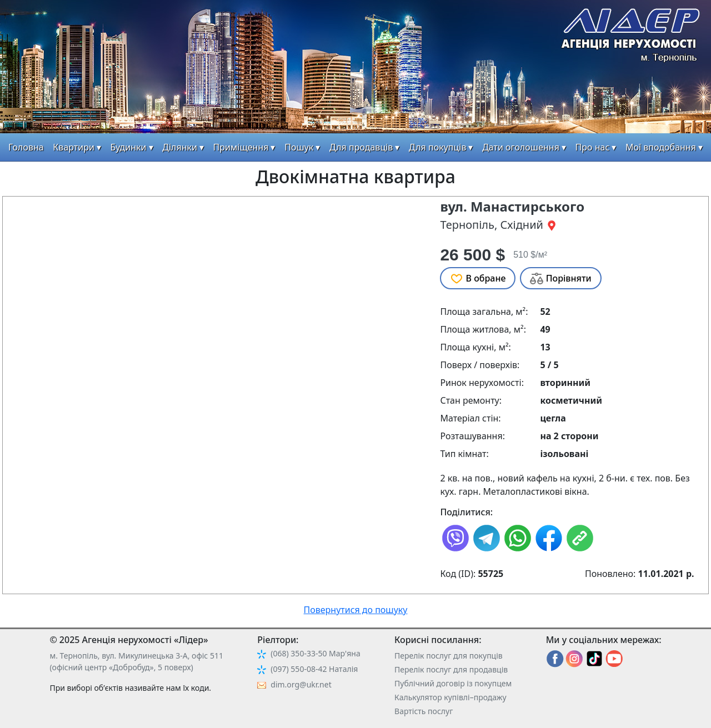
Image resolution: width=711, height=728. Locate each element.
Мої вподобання (661, 147)
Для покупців (437, 147)
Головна (26, 147)
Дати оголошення (521, 147)
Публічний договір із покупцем (453, 683)
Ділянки (180, 147)
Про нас (593, 147)
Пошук (299, 147)
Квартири (74, 147)
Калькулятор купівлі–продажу (450, 697)
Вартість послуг (424, 711)
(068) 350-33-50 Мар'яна (315, 653)
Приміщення (241, 147)
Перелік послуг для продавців (451, 669)
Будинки (129, 147)
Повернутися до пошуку (356, 610)
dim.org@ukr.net (301, 684)
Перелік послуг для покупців (449, 656)
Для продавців (361, 147)
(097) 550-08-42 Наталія (314, 669)
